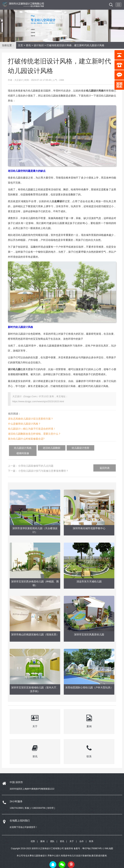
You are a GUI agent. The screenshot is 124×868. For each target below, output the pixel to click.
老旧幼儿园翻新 (44, 448)
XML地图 (109, 843)
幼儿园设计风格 (20, 448)
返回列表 (105, 462)
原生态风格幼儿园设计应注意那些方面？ (31, 419)
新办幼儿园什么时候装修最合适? (26, 439)
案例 (42, 836)
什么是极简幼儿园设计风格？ (24, 424)
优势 (33, 836)
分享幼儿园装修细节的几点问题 (36, 460)
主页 (20, 45)
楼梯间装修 (92, 448)
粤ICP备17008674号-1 (93, 843)
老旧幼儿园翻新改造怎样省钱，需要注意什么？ (34, 434)
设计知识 (39, 45)
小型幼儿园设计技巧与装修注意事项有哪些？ (43, 465)
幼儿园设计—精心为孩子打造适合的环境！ (32, 429)
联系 (91, 836)
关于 (72, 836)
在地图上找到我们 (20, 815)
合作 (82, 836)
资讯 (28, 45)
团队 (52, 836)
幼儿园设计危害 (68, 448)
